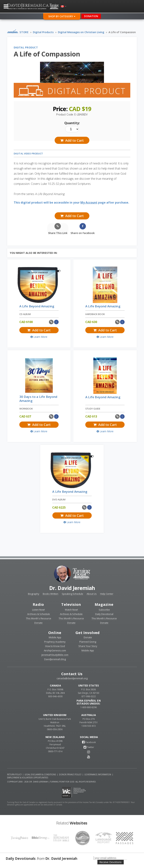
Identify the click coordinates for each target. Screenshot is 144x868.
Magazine (104, 604)
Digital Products (43, 32)
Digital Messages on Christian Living (81, 32)
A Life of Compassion (122, 32)
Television (71, 604)
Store (24, 32)
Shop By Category (62, 16)
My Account (89, 202)
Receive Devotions (110, 862)
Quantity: (72, 123)
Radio (38, 604)
